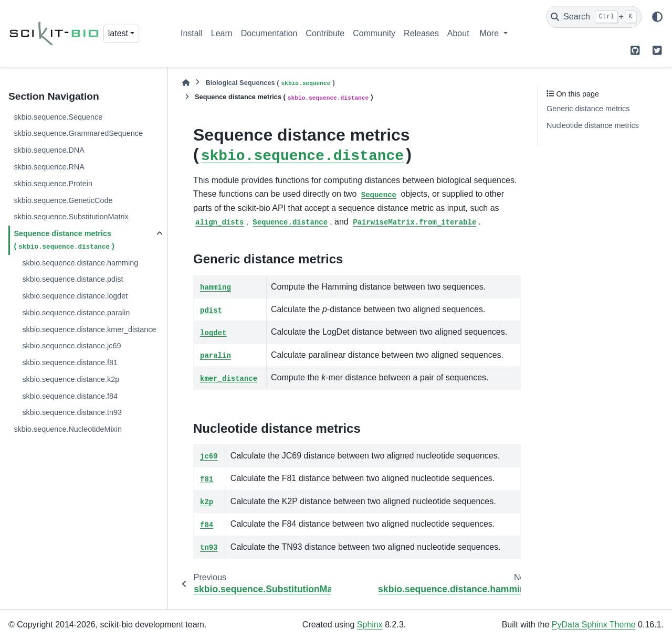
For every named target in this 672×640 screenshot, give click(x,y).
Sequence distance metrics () (64, 240)
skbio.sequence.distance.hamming (80, 263)
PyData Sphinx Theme (594, 625)
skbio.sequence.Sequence (58, 117)
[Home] (186, 83)
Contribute (325, 33)
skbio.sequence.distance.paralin (76, 313)
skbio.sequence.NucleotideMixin (68, 429)
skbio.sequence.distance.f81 (70, 362)
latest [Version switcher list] (118, 33)
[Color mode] (657, 17)
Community (374, 33)
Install (192, 33)
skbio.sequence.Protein (53, 184)
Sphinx (370, 625)
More (491, 33)
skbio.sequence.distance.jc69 (71, 346)
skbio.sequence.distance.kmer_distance (89, 329)
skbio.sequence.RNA (49, 167)
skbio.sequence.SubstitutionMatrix (71, 217)
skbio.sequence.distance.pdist (72, 279)
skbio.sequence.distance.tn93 (72, 412)
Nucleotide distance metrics (593, 125)
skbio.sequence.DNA (49, 150)
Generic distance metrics (588, 109)
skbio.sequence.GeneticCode (63, 200)
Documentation (269, 33)
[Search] (594, 17)
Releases (421, 33)
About (458, 33)
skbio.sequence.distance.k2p (71, 379)
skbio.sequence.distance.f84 (70, 396)
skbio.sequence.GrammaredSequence (78, 133)
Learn (222, 33)
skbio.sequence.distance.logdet (75, 296)
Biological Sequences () (270, 83)
